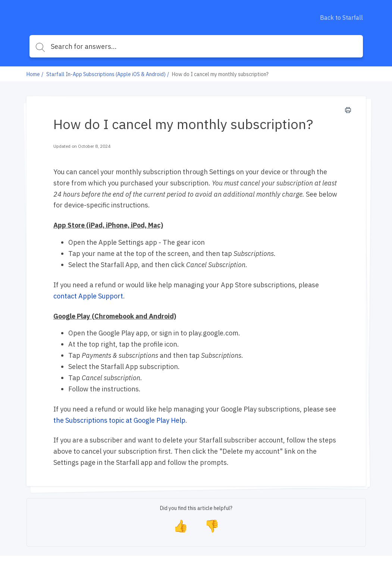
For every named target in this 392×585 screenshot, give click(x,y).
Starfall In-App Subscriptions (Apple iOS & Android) (106, 74)
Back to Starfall (341, 18)
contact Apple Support (88, 296)
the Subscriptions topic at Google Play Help (119, 420)
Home (33, 74)
